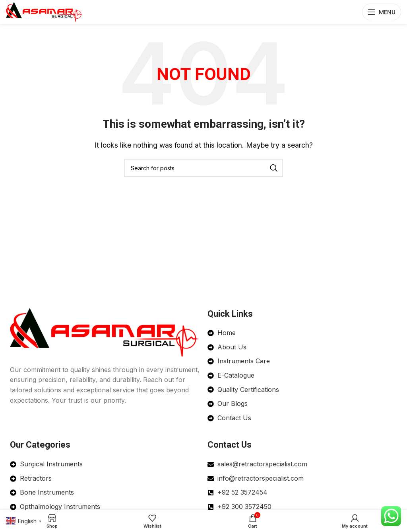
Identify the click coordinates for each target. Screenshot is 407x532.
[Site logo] (44, 11)
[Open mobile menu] (382, 12)
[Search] (203, 168)
